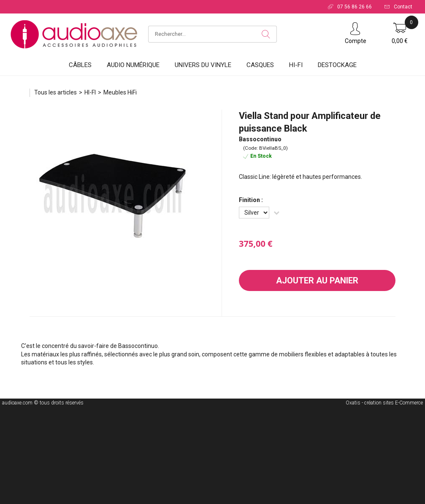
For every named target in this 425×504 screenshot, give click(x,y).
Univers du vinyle (203, 65)
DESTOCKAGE (337, 65)
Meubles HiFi (120, 92)
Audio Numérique (133, 65)
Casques (260, 65)
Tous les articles (55, 92)
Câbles (80, 65)
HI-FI (296, 65)
